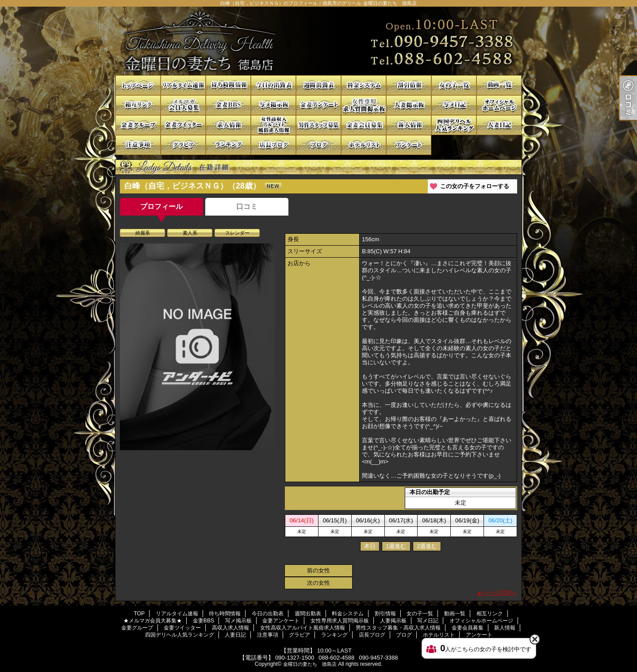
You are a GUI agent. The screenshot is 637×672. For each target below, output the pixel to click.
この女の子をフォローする (475, 186)
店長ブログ (273, 145)
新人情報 (409, 125)
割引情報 (409, 85)
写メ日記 (454, 105)
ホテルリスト (364, 145)
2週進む (427, 546)
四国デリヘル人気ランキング (454, 125)
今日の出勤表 (273, 85)
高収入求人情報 (228, 125)
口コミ (247, 207)
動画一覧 (499, 85)
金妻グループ (138, 125)
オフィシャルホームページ (499, 105)
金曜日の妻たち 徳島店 (310, 664)
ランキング (228, 145)
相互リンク (138, 105)
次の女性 (318, 583)
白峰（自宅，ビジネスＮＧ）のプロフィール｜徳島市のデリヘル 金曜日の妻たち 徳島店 (318, 41)
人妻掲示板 (409, 105)
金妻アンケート (318, 105)
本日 (370, 546)
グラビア (183, 145)
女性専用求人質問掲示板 (364, 105)
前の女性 (318, 570)
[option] (197, 347)
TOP (138, 85)
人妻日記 (499, 125)
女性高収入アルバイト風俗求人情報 (273, 125)
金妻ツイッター (183, 125)
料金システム (364, 85)
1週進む (396, 546)
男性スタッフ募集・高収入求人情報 (318, 125)
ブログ (318, 145)
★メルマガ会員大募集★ (183, 105)
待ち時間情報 (228, 85)
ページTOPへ (500, 593)
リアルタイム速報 (183, 85)
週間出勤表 (318, 85)
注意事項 (138, 145)
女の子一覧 (454, 85)
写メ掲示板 (273, 105)
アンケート (409, 145)
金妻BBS (228, 105)
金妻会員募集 (364, 125)
